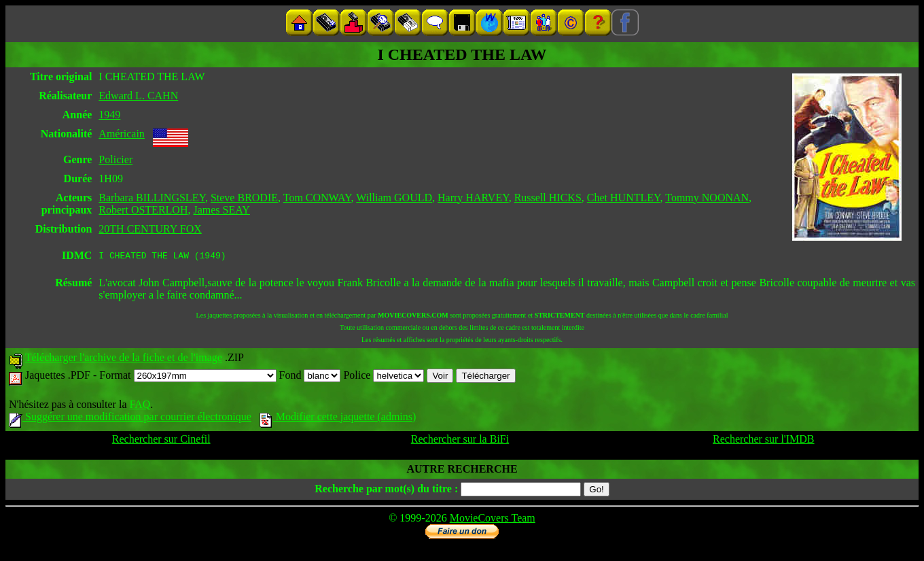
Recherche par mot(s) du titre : (386, 491)
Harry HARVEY (473, 198)
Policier (115, 159)
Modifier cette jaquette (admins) (338, 419)
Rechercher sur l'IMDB (764, 441)
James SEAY (221, 210)
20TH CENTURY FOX (150, 229)
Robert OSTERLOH (143, 210)
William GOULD (394, 198)
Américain (122, 134)
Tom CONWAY (317, 198)
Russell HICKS (548, 198)
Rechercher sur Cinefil (161, 441)
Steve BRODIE (244, 198)
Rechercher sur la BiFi (460, 441)
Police (384, 377)
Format (188, 377)
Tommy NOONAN (707, 198)
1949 (109, 115)
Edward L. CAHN (138, 96)
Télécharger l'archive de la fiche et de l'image (124, 359)
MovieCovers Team (493, 520)
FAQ (140, 406)
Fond (310, 377)
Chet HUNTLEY (624, 198)
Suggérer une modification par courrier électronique (130, 419)
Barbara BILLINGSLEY (152, 198)
